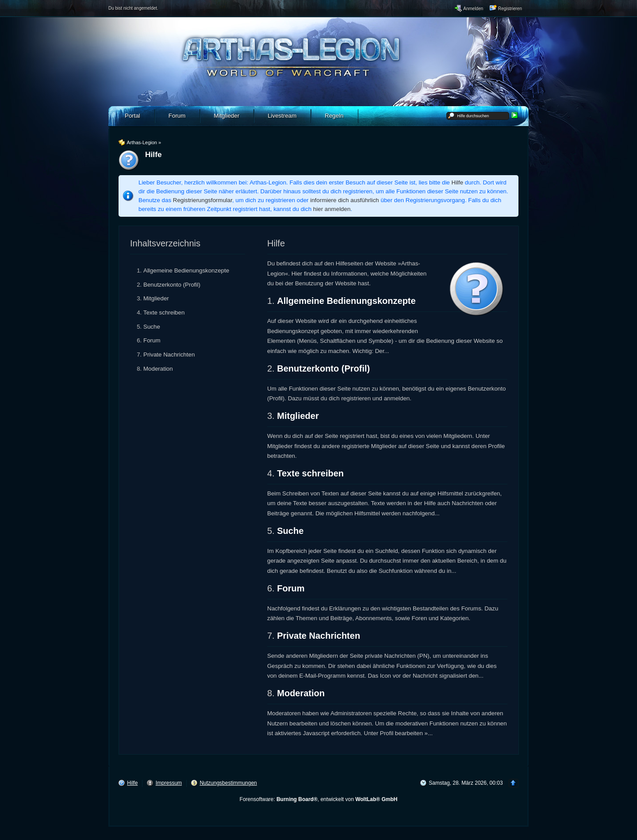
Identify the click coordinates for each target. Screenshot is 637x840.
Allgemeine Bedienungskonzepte (186, 270)
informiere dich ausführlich (345, 200)
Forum (152, 340)
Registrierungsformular (203, 200)
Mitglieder (156, 298)
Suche (152, 327)
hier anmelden (332, 209)
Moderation (158, 369)
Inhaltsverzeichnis (165, 243)
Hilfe (458, 182)
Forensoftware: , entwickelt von (319, 799)
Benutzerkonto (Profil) (172, 285)
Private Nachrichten (169, 355)
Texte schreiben (164, 313)
